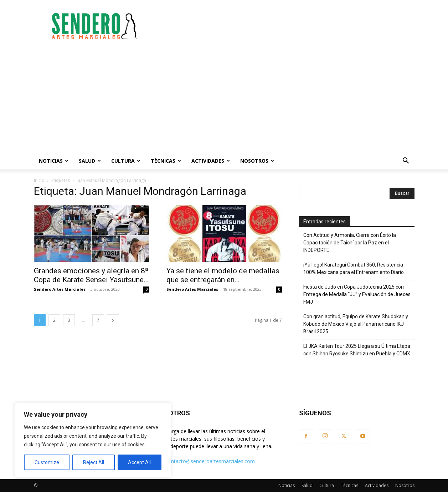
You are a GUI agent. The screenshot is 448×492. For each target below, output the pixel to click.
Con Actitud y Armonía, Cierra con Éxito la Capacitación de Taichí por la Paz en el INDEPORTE (350, 243)
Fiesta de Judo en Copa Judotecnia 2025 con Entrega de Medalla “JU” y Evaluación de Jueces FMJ (357, 294)
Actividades (211, 161)
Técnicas (166, 161)
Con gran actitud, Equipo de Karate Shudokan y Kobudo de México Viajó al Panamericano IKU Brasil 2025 (356, 324)
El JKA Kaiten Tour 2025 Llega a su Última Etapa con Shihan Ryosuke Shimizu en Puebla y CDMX (357, 350)
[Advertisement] (285, 26)
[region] (93, 440)
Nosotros (257, 161)
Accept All (139, 462)
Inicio (39, 180)
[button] (406, 161)
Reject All (94, 462)
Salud (90, 161)
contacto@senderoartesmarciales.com (210, 461)
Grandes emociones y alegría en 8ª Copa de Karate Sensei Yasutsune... (91, 275)
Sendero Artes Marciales (60, 289)
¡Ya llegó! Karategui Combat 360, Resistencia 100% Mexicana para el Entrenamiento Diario (354, 268)
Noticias (54, 161)
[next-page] (113, 320)
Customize (47, 462)
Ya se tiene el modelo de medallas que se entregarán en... (223, 275)
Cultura (126, 161)
